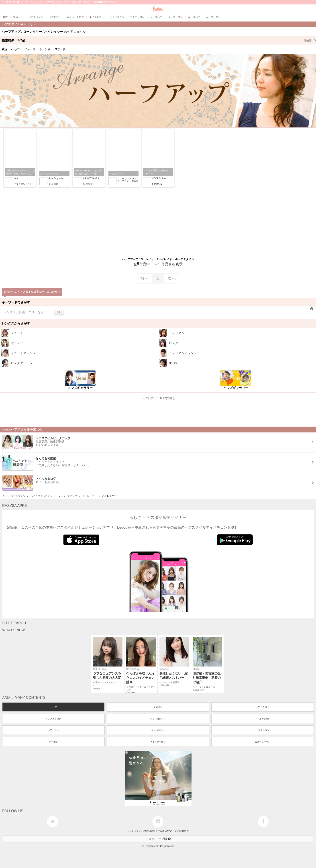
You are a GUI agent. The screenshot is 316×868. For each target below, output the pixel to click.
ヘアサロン (53, 730)
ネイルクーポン (158, 742)
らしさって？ (134, 831)
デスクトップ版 (158, 839)
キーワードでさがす (16, 302)
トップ (53, 707)
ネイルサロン (158, 730)
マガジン (158, 707)
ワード (61, 49)
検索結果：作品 (159, 40)
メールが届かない (165, 831)
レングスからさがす (16, 323)
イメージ (31, 49)
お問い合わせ (182, 831)
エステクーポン (263, 742)
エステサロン (263, 730)
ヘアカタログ (263, 707)
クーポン (53, 742)
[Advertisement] (158, 224)
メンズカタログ (53, 719)
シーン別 (46, 49)
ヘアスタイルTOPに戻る (158, 398)
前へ (144, 278)
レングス (16, 49)
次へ (172, 278)
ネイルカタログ (263, 719)
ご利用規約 (148, 831)
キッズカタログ (158, 719)
